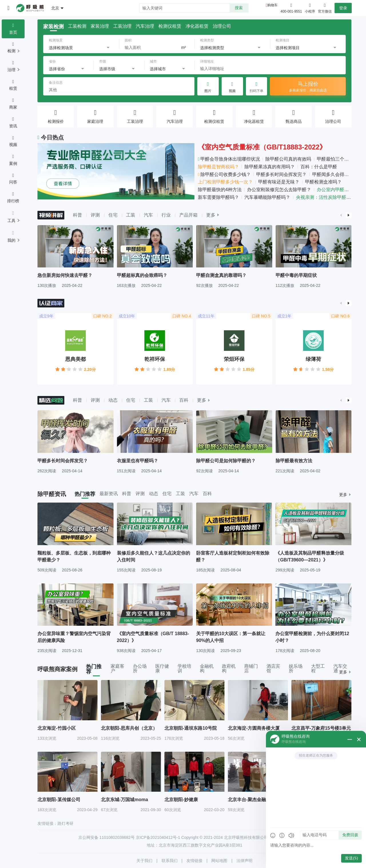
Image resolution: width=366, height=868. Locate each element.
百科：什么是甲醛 (319, 167)
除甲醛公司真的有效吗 (288, 159)
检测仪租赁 (170, 26)
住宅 (113, 215)
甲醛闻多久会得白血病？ (337, 174)
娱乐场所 (296, 669)
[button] (341, 215)
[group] (75, 256)
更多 (211, 215)
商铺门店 (251, 669)
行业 (166, 215)
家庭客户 (118, 669)
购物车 (272, 5)
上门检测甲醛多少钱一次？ (225, 182)
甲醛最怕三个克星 (335, 159)
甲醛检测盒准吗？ (323, 182)
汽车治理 (145, 26)
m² (184, 47)
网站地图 (219, 861)
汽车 (148, 215)
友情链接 (194, 861)
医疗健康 (162, 669)
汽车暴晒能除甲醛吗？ (267, 197)
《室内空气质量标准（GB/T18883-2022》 (262, 147)
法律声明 (244, 861)
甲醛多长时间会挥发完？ (281, 174)
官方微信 (325, 8)
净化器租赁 (197, 26)
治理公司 (222, 26)
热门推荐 (85, 494)
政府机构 (229, 669)
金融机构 (207, 669)
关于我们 (144, 861)
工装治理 (122, 26)
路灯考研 (65, 823)
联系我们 (170, 861)
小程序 (310, 8)
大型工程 (318, 669)
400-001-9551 (291, 11)
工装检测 (77, 26)
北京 (55, 8)
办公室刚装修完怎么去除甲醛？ (279, 190)
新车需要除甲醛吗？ (218, 197)
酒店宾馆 (273, 669)
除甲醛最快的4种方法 (220, 190)
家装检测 (53, 27)
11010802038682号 (117, 837)
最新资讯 (109, 494)
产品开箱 (188, 215)
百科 (184, 400)
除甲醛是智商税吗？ (218, 167)
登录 (343, 8)
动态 (113, 400)
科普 (77, 215)
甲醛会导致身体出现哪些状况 (229, 159)
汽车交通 (340, 669)
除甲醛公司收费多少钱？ (224, 174)
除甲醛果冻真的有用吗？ (270, 167)
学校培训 (184, 669)
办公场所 (140, 669)
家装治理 (100, 26)
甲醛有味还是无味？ (279, 182)
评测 (95, 215)
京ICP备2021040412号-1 (158, 837)
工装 (131, 215)
